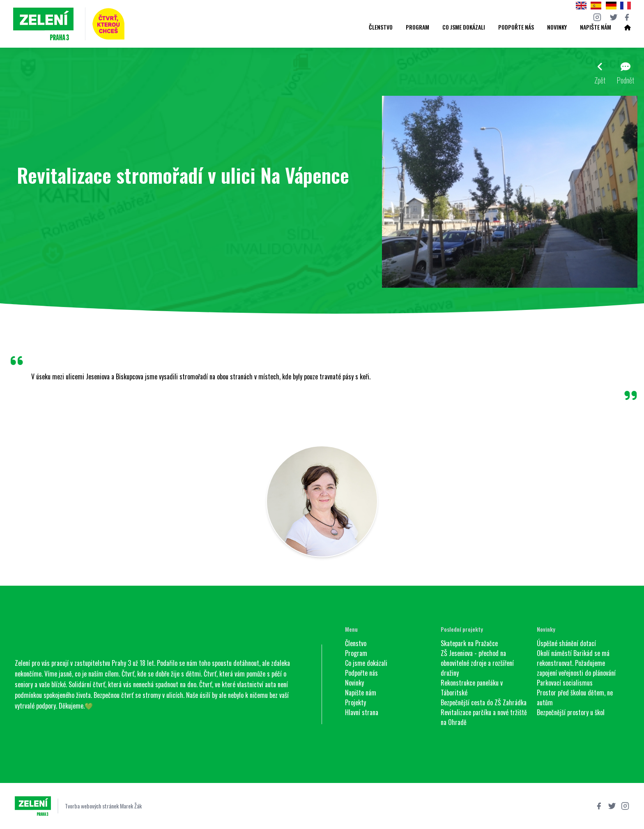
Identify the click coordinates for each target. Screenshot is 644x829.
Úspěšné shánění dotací (566, 643)
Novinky (557, 27)
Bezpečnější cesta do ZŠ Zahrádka (484, 702)
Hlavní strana (362, 712)
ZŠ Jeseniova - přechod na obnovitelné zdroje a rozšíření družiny (477, 663)
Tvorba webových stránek (92, 806)
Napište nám (596, 27)
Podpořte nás (516, 27)
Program (417, 27)
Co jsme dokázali (464, 27)
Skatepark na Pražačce (469, 643)
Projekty (355, 702)
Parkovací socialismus (565, 683)
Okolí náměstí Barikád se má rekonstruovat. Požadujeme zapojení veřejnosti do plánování (576, 663)
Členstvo (381, 27)
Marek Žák (131, 806)
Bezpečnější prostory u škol (571, 712)
